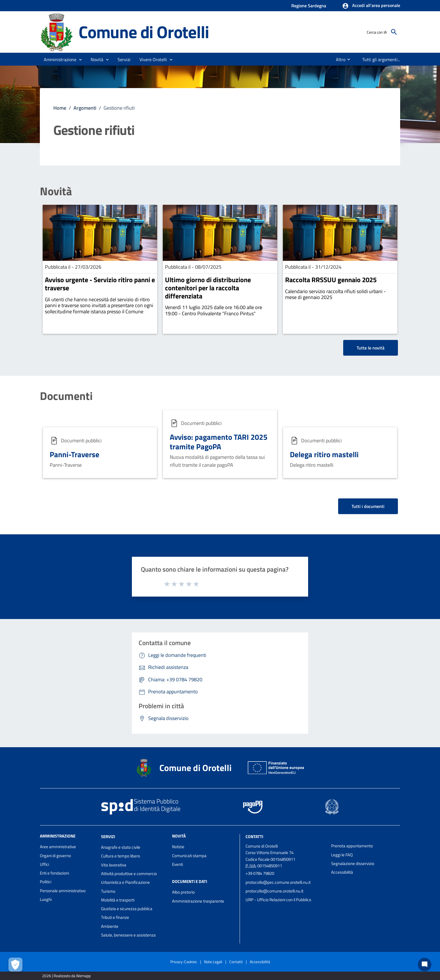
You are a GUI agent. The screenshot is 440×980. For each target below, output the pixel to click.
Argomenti (85, 108)
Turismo (108, 891)
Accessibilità (342, 872)
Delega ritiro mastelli (324, 454)
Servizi (108, 837)
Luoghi (46, 899)
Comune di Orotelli (144, 32)
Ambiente (110, 926)
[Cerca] (394, 32)
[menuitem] (338, 59)
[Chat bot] (425, 965)
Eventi (177, 864)
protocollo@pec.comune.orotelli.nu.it (278, 882)
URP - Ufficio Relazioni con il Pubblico (278, 900)
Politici (46, 882)
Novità (56, 191)
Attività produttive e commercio (129, 874)
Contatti (254, 837)
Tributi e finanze (115, 917)
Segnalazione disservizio (353, 863)
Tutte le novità (371, 348)
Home (60, 108)
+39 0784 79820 (260, 873)
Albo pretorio (183, 892)
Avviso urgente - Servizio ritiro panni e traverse (100, 284)
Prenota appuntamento (352, 846)
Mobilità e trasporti (118, 900)
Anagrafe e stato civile (121, 847)
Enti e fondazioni (54, 873)
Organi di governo (55, 856)
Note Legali (213, 962)
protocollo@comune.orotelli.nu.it (274, 891)
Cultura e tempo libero (121, 856)
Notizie (178, 847)
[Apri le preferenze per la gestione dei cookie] (15, 965)
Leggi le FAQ (342, 855)
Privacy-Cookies (184, 962)
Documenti (66, 396)
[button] (371, 6)
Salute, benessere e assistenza (128, 935)
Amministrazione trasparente (198, 901)
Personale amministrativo (63, 891)
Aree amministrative (58, 847)
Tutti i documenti (368, 506)
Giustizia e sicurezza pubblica (127, 909)
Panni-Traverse (75, 454)
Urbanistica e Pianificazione (125, 882)
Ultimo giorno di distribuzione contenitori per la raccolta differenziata (208, 288)
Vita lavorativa (114, 865)
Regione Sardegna (309, 6)
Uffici (44, 864)
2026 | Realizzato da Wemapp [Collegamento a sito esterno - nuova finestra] (66, 976)
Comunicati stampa (189, 856)
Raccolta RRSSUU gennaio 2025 (331, 280)
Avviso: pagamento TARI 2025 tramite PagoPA (219, 442)
